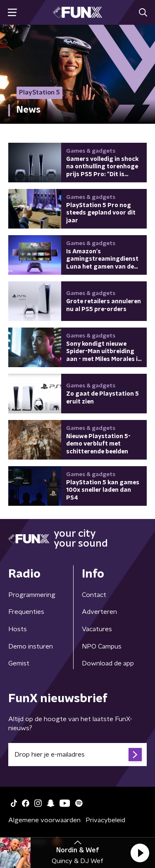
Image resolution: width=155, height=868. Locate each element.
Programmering (32, 595)
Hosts (18, 629)
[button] (140, 853)
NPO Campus (102, 646)
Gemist (19, 663)
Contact (94, 595)
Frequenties (26, 612)
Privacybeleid (105, 820)
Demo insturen (31, 646)
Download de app (108, 663)
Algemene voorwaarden (44, 820)
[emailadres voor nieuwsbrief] (77, 755)
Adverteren (99, 612)
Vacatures (97, 629)
